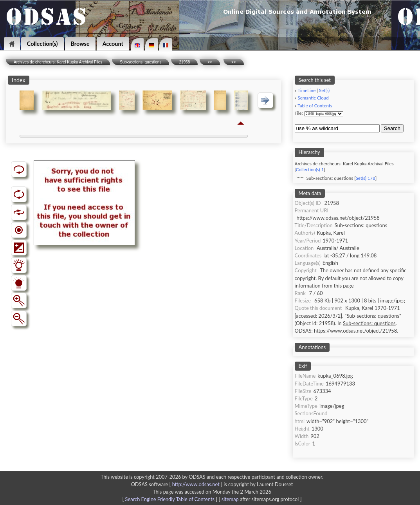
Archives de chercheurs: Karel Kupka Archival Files (58, 62)
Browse (80, 44)
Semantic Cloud (313, 98)
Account (113, 44)
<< (210, 62)
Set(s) (324, 90)
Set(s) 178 (366, 178)
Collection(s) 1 (310, 169)
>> (234, 62)
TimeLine (306, 90)
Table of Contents (315, 106)
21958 (184, 62)
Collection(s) (42, 44)
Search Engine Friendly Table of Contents (170, 499)
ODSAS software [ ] (178, 484)
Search (392, 128)
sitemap (230, 499)
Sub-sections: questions (141, 62)
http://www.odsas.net (196, 484)
